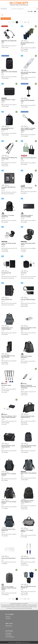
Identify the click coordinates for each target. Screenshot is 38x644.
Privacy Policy (8, 635)
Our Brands (8, 619)
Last (28, 22)
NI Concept (18, 643)
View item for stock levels (8, 194)
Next (25, 22)
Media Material (9, 626)
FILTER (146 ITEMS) (6, 19)
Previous (14, 22)
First (10, 22)
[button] (36, 11)
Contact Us (8, 617)
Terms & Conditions (10, 637)
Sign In (30, 11)
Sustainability (8, 634)
